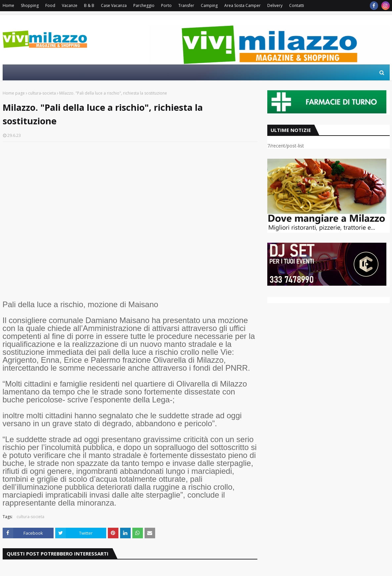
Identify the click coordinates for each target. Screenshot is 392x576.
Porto (166, 5)
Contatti (297, 5)
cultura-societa (42, 93)
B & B (89, 5)
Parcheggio (144, 5)
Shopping (30, 5)
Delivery (275, 5)
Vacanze (70, 5)
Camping (209, 5)
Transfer (186, 5)
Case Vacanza (114, 5)
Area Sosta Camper (242, 5)
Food (50, 5)
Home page (14, 93)
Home (8, 5)
